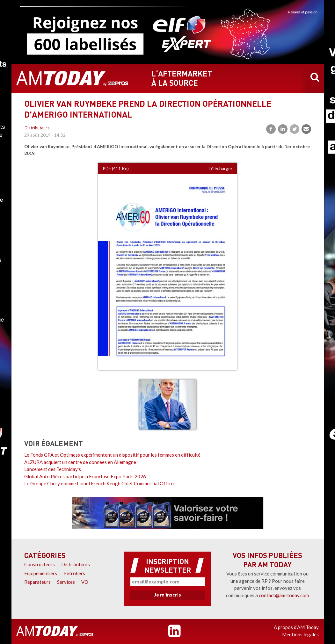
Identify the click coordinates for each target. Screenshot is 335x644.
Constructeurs (40, 564)
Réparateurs (37, 582)
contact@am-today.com (284, 595)
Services (66, 582)
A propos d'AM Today (296, 627)
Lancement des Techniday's (53, 469)
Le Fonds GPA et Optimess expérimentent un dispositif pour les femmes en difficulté (112, 455)
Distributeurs (37, 128)
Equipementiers (41, 573)
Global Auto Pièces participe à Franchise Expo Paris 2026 (85, 476)
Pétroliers (74, 573)
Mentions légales (300, 634)
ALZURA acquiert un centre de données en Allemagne (80, 462)
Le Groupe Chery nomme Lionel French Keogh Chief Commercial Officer (100, 483)
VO (85, 582)
